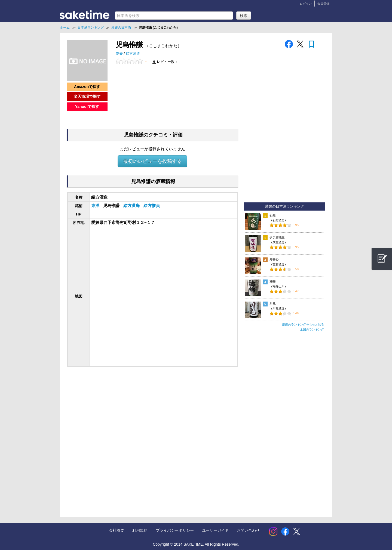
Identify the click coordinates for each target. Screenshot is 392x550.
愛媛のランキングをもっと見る (303, 324)
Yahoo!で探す (87, 107)
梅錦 (272, 281)
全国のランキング (312, 329)
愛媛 (120, 54)
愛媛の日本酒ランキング (285, 206)
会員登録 (323, 4)
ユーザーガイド (215, 530)
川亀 (272, 303)
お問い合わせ (248, 530)
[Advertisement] (111, 414)
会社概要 (117, 530)
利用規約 (140, 530)
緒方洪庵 (132, 206)
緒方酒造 (133, 54)
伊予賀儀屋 (277, 237)
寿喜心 (274, 259)
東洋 (96, 206)
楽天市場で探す (87, 96)
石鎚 (272, 215)
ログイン (306, 4)
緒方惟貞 (152, 206)
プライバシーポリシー (175, 530)
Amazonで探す (87, 87)
